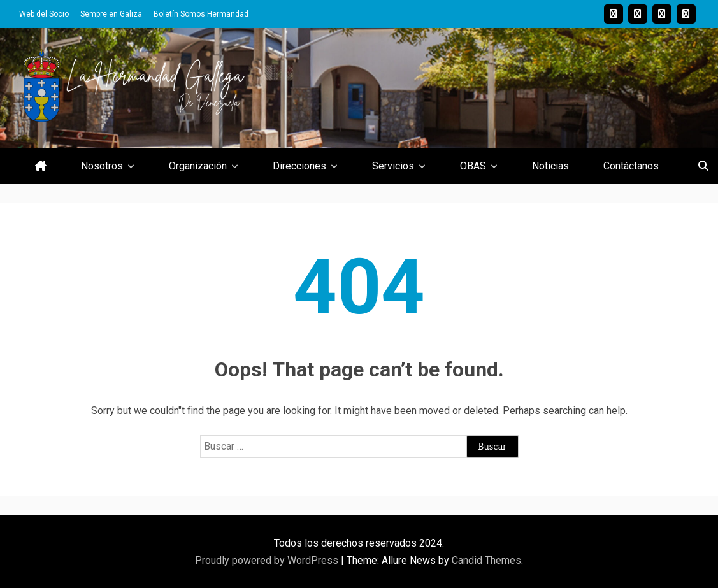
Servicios (393, 166)
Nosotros (102, 166)
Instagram (614, 14)
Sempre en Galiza (111, 14)
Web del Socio (44, 14)
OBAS (473, 166)
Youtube (662, 14)
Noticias (550, 166)
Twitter (638, 14)
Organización (198, 166)
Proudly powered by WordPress (268, 560)
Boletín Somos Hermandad (201, 14)
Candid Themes (486, 560)
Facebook (686, 14)
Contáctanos (631, 166)
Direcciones (299, 166)
